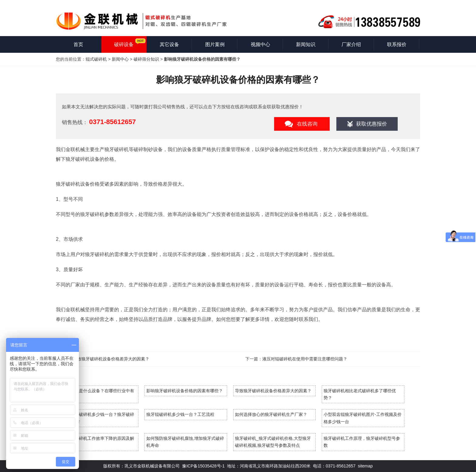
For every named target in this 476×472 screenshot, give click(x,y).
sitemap (365, 466)
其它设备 (169, 44)
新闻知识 (306, 44)
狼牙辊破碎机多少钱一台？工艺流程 (180, 414)
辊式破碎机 (96, 59)
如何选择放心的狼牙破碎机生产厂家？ (271, 414)
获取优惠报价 (372, 124)
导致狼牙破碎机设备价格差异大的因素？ (111, 359)
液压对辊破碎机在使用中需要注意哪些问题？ (305, 359)
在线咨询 (307, 124)
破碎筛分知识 (146, 59)
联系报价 (397, 44)
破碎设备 (124, 44)
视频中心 (260, 44)
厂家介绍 (351, 44)
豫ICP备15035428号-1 (203, 466)
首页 (78, 44)
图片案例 (215, 44)
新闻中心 (120, 59)
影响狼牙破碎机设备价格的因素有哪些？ (185, 391)
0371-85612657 (112, 122)
